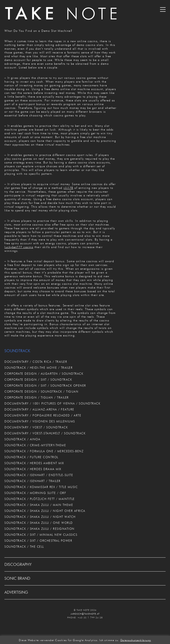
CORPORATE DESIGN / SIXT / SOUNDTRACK (38, 380)
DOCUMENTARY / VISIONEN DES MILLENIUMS (40, 421)
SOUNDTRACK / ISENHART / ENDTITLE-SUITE (39, 475)
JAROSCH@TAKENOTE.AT (85, 614)
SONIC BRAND (17, 578)
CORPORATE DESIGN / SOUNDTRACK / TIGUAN (41, 391)
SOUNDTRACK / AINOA (22, 439)
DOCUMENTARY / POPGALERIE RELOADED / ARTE (43, 415)
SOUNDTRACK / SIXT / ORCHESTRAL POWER (38, 541)
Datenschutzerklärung (136, 640)
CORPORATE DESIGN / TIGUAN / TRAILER (37, 397)
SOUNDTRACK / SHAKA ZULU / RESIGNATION (40, 529)
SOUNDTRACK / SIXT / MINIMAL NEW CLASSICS (41, 535)
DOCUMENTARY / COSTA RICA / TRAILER (36, 362)
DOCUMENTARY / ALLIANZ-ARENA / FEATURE (39, 409)
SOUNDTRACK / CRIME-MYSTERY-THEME (35, 445)
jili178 (68, 188)
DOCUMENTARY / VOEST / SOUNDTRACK (36, 427)
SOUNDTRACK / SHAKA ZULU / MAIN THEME (39, 505)
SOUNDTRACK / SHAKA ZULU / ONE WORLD (39, 523)
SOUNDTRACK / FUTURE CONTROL (31, 457)
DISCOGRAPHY (18, 564)
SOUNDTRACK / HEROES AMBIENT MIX (34, 463)
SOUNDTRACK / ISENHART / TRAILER (33, 481)
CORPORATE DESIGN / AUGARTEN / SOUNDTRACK (44, 374)
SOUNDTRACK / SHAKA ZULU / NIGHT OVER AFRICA (45, 511)
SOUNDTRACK (17, 351)
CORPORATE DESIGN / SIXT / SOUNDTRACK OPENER (45, 386)
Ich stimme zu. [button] (109, 640)
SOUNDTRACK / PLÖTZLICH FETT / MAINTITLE (40, 499)
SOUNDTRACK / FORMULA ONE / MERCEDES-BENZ (44, 451)
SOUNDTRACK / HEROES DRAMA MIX (33, 469)
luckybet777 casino (19, 247)
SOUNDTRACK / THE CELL (24, 547)
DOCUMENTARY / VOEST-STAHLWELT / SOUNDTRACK (45, 433)
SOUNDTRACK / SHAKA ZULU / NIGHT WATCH (40, 517)
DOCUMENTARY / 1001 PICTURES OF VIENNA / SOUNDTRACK (52, 403)
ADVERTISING (16, 592)
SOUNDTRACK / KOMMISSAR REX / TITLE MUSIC (41, 487)
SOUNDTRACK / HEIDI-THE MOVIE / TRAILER (39, 368)
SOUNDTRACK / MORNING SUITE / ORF (35, 493)
